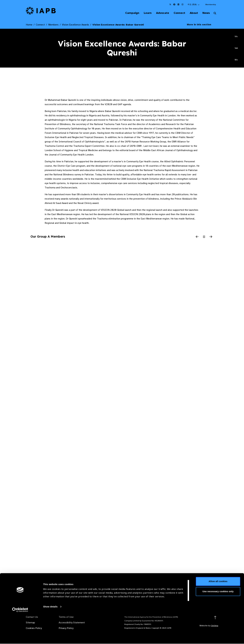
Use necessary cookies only (218, 620)
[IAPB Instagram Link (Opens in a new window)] (182, 5)
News (205, 13)
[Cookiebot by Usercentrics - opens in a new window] (20, 638)
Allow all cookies (218, 609)
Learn (144, 13)
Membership (211, 5)
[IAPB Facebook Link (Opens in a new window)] (174, 5)
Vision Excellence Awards (75, 25)
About (192, 13)
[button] (194, 5)
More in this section (201, 25)
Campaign (128, 13)
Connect (177, 13)
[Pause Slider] (204, 237)
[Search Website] (215, 14)
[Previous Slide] (197, 237)
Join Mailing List (201, 593)
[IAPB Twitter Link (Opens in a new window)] (170, 5)
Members (53, 25)
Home (29, 25)
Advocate (160, 13)
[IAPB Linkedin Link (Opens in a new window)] (178, 5)
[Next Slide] (211, 237)
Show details (50, 635)
